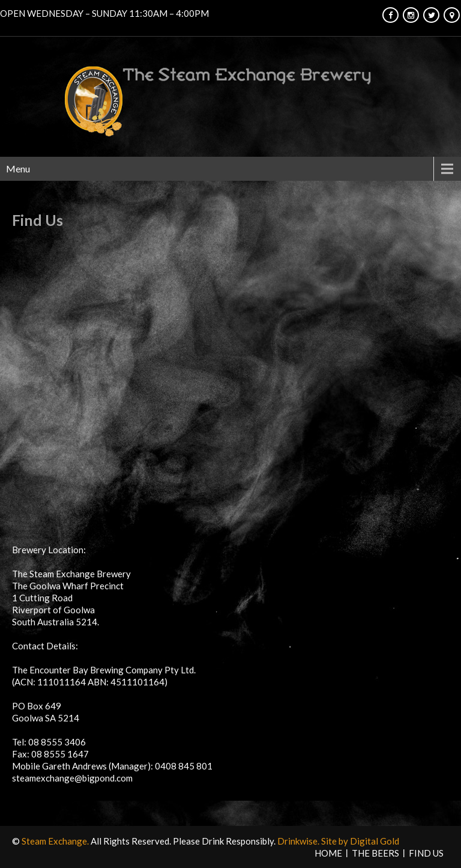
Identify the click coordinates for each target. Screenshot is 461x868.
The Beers (375, 853)
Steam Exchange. (56, 841)
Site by (336, 841)
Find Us (426, 853)
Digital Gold (375, 841)
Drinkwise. (299, 841)
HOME (328, 853)
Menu (18, 168)
